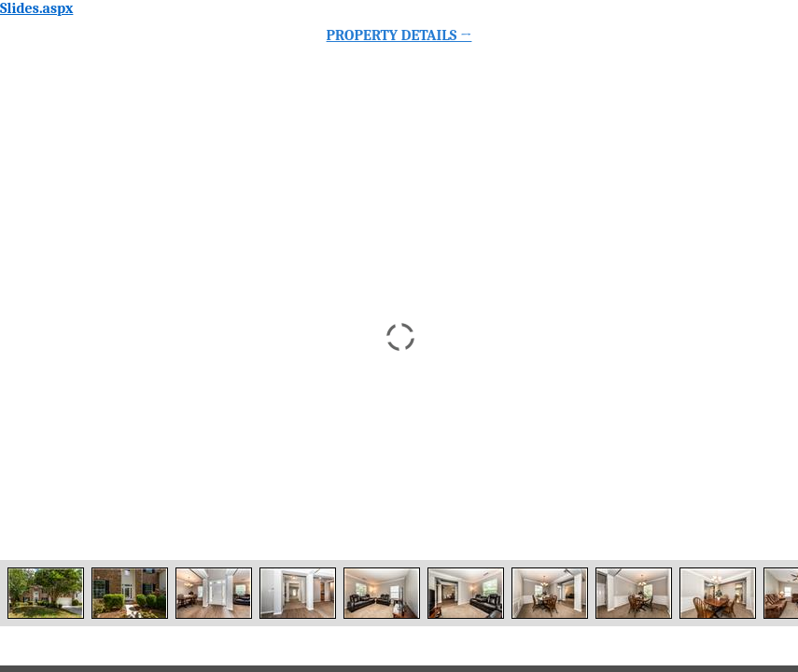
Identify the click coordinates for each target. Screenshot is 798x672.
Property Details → (399, 35)
